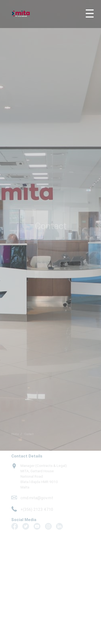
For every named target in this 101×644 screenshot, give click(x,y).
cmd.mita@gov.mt (37, 497)
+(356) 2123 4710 (37, 508)
